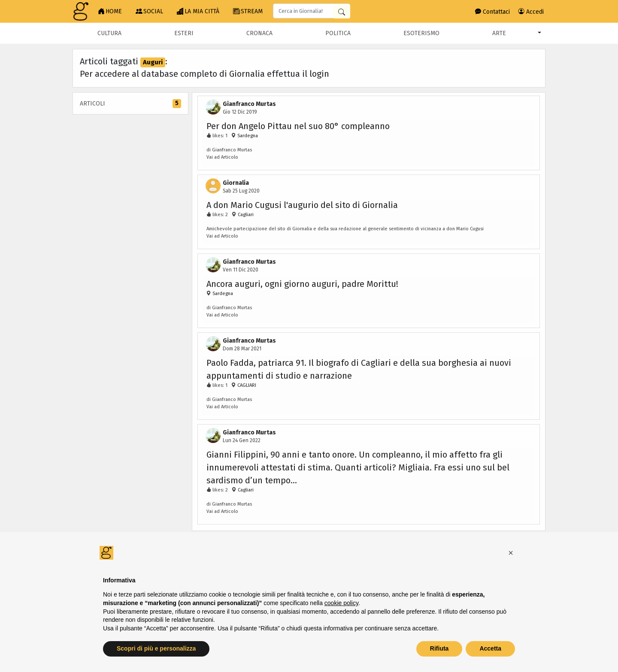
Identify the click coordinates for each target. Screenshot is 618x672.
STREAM (248, 12)
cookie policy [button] (341, 603)
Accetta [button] (490, 648)
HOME (110, 12)
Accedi (531, 12)
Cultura (109, 33)
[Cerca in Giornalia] (342, 11)
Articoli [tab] (130, 104)
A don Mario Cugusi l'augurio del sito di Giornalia (302, 205)
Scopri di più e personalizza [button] (156, 648)
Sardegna (247, 136)
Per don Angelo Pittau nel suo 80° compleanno (298, 126)
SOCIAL (149, 12)
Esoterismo (421, 33)
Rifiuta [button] (439, 648)
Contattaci (492, 12)
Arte (499, 33)
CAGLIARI (246, 385)
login (319, 74)
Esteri (184, 33)
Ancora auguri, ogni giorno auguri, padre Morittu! (302, 284)
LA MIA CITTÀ (198, 12)
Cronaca (259, 33)
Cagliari (246, 215)
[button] (511, 553)
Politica (338, 33)
